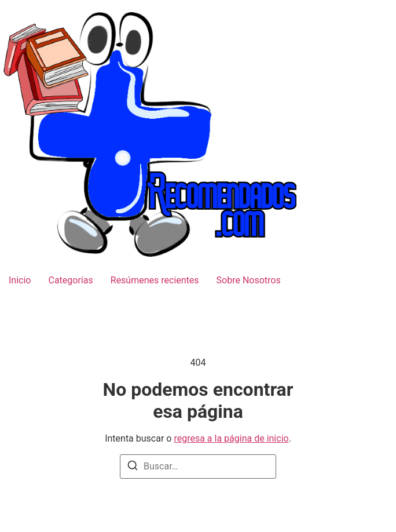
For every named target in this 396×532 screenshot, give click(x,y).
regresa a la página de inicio (231, 438)
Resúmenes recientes (155, 280)
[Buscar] (133, 467)
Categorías (70, 280)
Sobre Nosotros (249, 280)
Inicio (20, 280)
